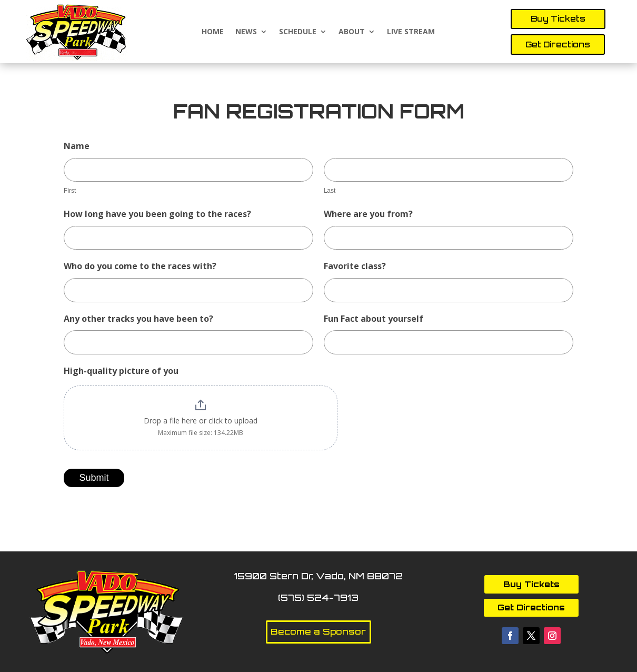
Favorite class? (355, 266)
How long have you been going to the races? (157, 214)
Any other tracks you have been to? (138, 319)
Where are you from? (368, 214)
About (352, 32)
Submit (94, 478)
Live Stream (411, 32)
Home (213, 32)
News (246, 32)
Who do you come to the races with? (140, 266)
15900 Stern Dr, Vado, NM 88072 (318, 576)
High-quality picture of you (121, 371)
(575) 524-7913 (318, 597)
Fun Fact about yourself (374, 319)
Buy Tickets (558, 19)
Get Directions (558, 45)
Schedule (298, 32)
